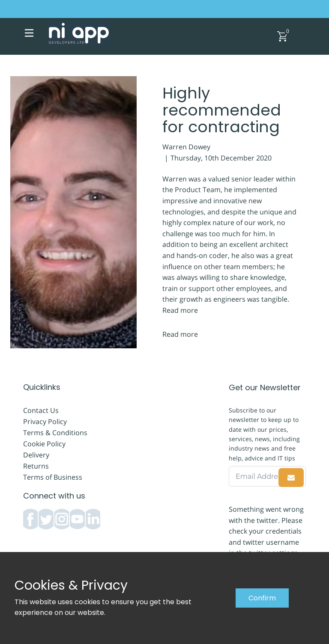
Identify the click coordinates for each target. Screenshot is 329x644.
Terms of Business (53, 477)
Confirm (262, 598)
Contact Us (41, 410)
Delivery (36, 455)
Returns (36, 466)
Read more (180, 310)
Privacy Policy (45, 421)
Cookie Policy (44, 444)
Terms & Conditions (55, 433)
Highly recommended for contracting (222, 110)
